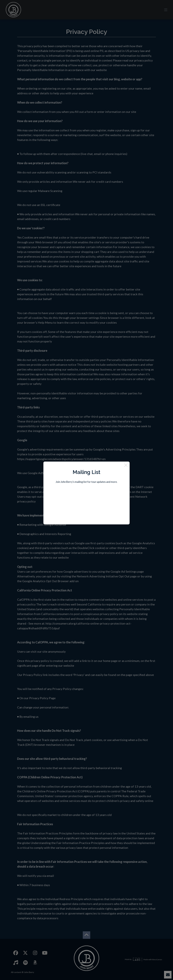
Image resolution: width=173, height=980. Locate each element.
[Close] (126, 465)
